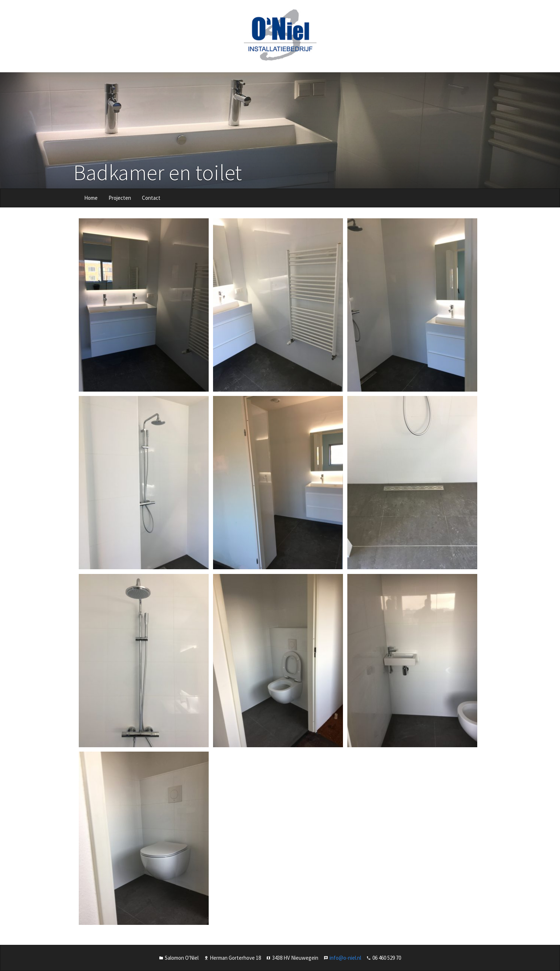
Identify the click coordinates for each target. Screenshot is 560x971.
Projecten (120, 198)
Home (91, 198)
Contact (151, 198)
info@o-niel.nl (345, 958)
